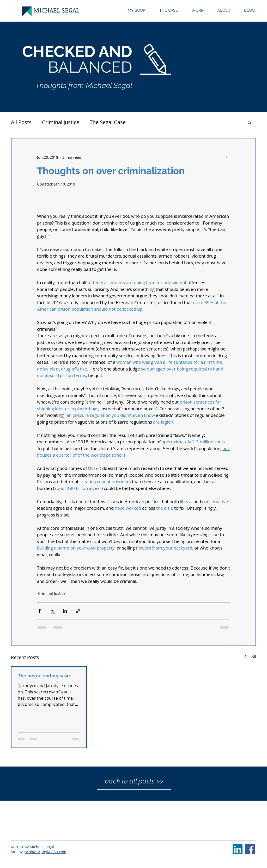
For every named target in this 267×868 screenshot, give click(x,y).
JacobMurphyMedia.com (45, 852)
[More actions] (227, 157)
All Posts (21, 122)
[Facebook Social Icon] (250, 849)
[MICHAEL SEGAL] (56, 10)
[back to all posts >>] (134, 781)
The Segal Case (108, 122)
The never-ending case (44, 676)
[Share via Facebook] (40, 611)
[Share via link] (78, 611)
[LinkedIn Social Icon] (238, 849)
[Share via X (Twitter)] (52, 611)
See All (250, 657)
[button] (249, 122)
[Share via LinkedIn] (65, 611)
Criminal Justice (61, 122)
